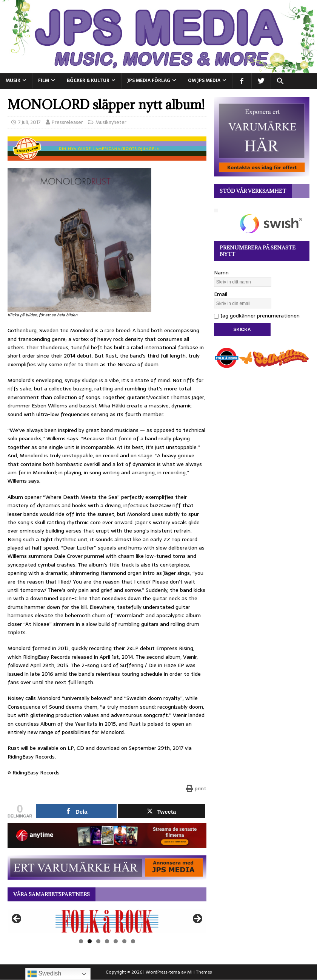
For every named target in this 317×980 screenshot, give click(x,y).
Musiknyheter (111, 122)
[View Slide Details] (107, 921)
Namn (221, 272)
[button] (280, 81)
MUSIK (13, 81)
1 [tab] (81, 941)
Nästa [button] (197, 919)
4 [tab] (107, 941)
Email (221, 294)
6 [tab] (124, 941)
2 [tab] (90, 941)
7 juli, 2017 (29, 122)
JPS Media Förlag (149, 81)
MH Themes (199, 972)
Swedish (44, 974)
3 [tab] (98, 941)
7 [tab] (133, 941)
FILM (44, 81)
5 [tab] (116, 941)
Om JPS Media (204, 81)
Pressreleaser (67, 122)
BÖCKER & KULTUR (88, 81)
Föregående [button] (17, 919)
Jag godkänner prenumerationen (257, 316)
